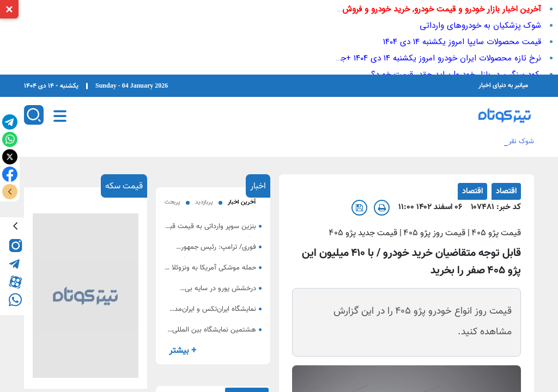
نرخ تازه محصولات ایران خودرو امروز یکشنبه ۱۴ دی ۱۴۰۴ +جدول (434, 58)
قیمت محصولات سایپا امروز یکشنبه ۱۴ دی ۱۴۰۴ (462, 42)
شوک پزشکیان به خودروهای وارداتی (480, 26)
